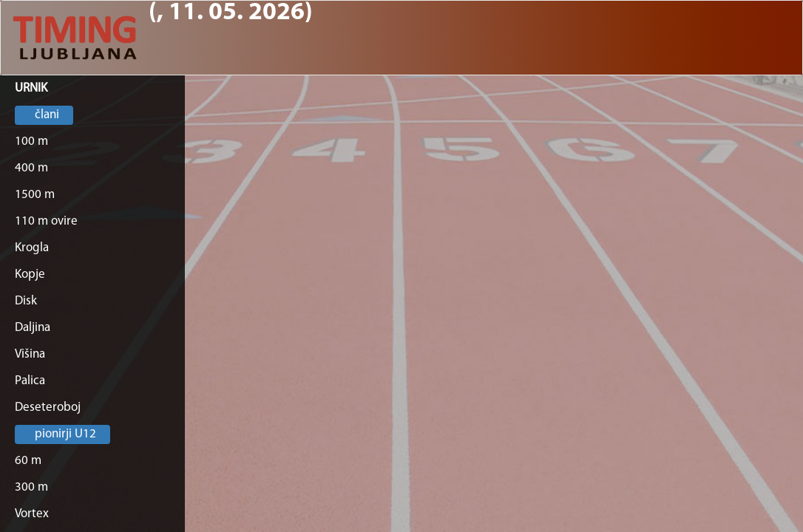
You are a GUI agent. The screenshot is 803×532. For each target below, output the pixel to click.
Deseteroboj (48, 407)
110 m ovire (46, 221)
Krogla (32, 248)
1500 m (35, 195)
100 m (31, 141)
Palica (30, 381)
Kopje (30, 274)
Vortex (32, 514)
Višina (30, 354)
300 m (31, 487)
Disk (26, 301)
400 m (31, 168)
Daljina (33, 328)
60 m (28, 461)
